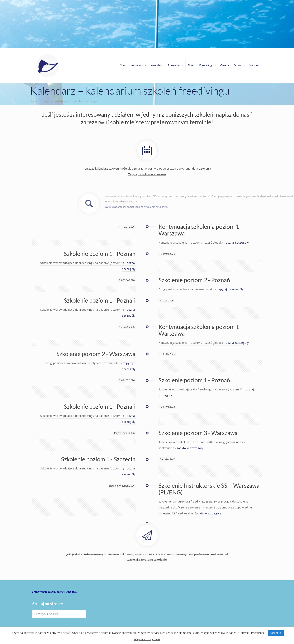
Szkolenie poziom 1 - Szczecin (98, 459)
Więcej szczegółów (147, 639)
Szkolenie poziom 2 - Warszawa (96, 354)
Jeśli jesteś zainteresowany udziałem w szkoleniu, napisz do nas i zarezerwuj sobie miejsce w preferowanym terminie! (147, 563)
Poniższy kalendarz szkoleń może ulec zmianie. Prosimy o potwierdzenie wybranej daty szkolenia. (147, 171)
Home (33, 101)
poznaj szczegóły (237, 242)
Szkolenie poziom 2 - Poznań (194, 280)
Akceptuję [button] (276, 633)
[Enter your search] (59, 614)
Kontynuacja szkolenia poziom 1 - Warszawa (200, 230)
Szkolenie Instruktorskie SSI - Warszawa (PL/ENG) (209, 489)
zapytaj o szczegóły (230, 289)
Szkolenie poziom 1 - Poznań (100, 254)
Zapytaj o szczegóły (208, 513)
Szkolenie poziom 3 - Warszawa (198, 433)
